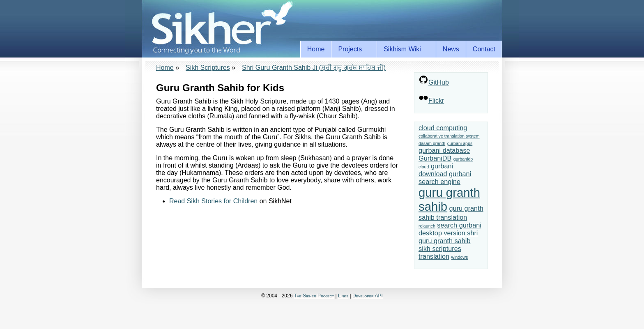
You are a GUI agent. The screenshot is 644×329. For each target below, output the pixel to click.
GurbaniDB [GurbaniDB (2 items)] (435, 158)
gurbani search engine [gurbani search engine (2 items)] (445, 178)
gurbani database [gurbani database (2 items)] (444, 150)
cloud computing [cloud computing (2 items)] (443, 128)
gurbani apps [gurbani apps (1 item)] (460, 143)
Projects (351, 49)
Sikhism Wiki (404, 49)
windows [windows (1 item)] (459, 257)
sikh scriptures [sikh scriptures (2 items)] (440, 248)
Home (316, 49)
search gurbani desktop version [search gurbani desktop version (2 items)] (450, 229)
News (451, 49)
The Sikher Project (314, 296)
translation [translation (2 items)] (434, 256)
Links (343, 296)
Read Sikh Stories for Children (213, 201)
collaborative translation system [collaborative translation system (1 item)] (449, 136)
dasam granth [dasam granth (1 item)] (432, 143)
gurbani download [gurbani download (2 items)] (436, 170)
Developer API (368, 296)
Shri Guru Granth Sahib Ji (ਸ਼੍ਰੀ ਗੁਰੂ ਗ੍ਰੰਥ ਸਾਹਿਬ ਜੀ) (314, 68)
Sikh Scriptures (208, 68)
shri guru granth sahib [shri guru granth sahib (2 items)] (448, 237)
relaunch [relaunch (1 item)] (427, 226)
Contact (484, 49)
